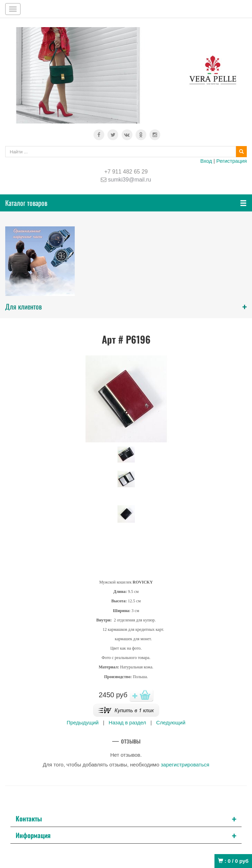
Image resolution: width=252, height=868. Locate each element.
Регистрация (231, 161)
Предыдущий (83, 722)
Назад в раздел (128, 722)
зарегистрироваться (185, 765)
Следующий (171, 722)
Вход (206, 161)
